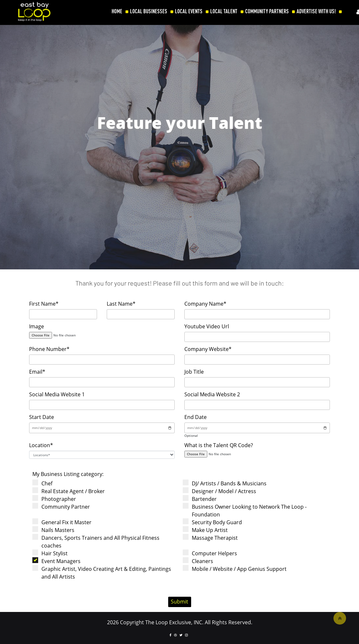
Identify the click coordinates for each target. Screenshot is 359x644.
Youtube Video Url (207, 326)
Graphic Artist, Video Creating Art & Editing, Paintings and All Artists (104, 573)
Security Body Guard (214, 522)
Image (37, 326)
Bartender (202, 499)
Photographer (56, 499)
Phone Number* (49, 349)
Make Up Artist (207, 530)
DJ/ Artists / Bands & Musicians (227, 483)
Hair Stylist (52, 553)
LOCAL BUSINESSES (149, 11)
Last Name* (121, 304)
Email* (37, 372)
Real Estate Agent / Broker (71, 491)
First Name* (44, 304)
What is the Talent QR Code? (219, 445)
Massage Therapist (212, 538)
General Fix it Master (64, 522)
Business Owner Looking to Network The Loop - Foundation (247, 510)
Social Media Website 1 (57, 394)
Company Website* (208, 349)
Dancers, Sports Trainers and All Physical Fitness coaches (98, 542)
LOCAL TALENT (224, 11)
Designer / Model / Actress (222, 491)
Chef (44, 483)
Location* (41, 445)
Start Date (42, 417)
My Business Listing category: (68, 474)
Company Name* (205, 304)
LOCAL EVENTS (189, 11)
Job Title (194, 372)
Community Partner (63, 507)
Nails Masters (55, 530)
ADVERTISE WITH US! (316, 11)
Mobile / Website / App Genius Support (237, 569)
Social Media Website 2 (212, 394)
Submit (180, 602)
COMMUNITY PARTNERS (267, 11)
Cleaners (200, 561)
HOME (117, 11)
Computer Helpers (212, 553)
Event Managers (59, 561)
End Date (196, 417)
